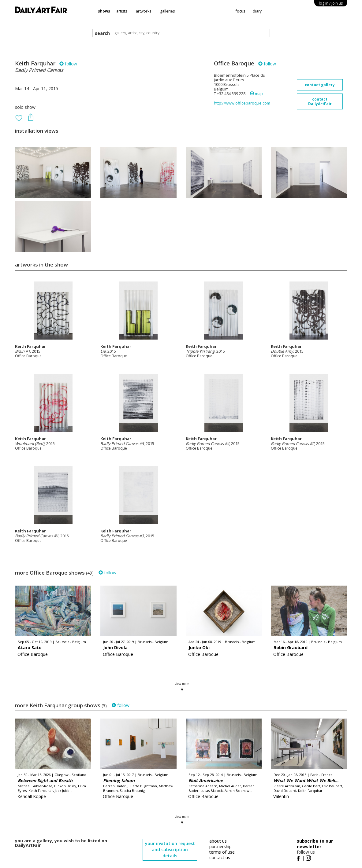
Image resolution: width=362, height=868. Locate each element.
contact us (220, 857)
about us (218, 841)
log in (331, 3)
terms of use (222, 852)
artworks (144, 11)
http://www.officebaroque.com (242, 103)
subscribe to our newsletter (315, 844)
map (256, 94)
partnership (220, 846)
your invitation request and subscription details (170, 850)
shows (104, 11)
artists (122, 11)
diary (257, 11)
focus (240, 11)
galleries (167, 11)
